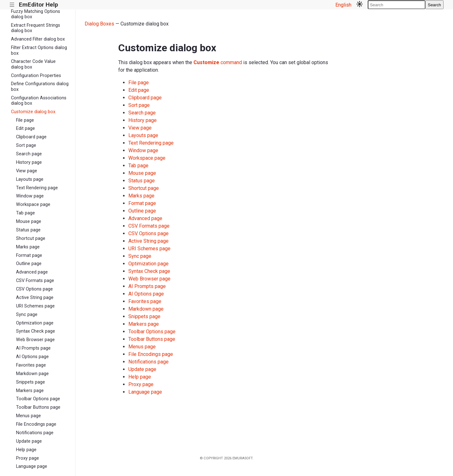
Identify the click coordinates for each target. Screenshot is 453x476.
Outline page (29, 264)
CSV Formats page (35, 281)
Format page (29, 255)
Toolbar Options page (38, 399)
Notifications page (35, 433)
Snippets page (31, 382)
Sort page (26, 145)
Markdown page (32, 374)
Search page (29, 154)
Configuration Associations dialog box (39, 101)
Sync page (27, 315)
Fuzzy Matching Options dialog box (36, 14)
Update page (29, 441)
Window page (30, 196)
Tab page (25, 213)
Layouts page (30, 179)
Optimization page (35, 323)
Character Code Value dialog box (33, 64)
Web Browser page (35, 340)
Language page (32, 466)
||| (12, 5)
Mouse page (29, 221)
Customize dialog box (33, 112)
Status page (28, 230)
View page (27, 171)
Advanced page (32, 272)
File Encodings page (36, 424)
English (343, 5)
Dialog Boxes (99, 24)
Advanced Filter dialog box (38, 39)
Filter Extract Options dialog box (39, 50)
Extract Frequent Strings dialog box (36, 28)
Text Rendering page (37, 188)
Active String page (35, 298)
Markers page (30, 391)
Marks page (28, 247)
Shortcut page (31, 238)
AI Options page (32, 357)
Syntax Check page (36, 331)
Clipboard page (31, 137)
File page (25, 120)
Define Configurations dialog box (40, 86)
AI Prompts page (33, 348)
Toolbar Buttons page (38, 407)
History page (29, 162)
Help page (26, 450)
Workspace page (33, 205)
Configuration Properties (36, 76)
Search (434, 5)
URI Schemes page (35, 306)
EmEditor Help (39, 5)
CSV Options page (34, 289)
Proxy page (28, 458)
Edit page (25, 128)
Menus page (28, 416)
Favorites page (31, 365)
